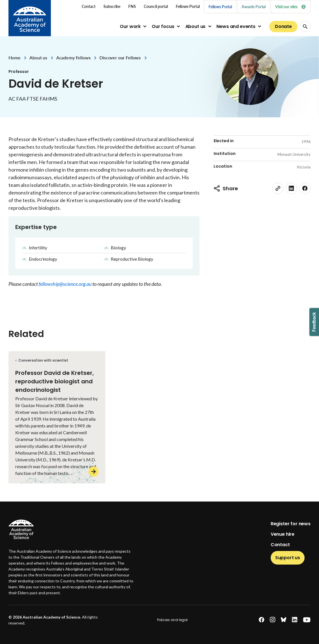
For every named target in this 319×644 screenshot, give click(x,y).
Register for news (291, 524)
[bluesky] (284, 620)
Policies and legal (172, 620)
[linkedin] (291, 188)
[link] (278, 188)
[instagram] (273, 620)
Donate (283, 26)
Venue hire (283, 534)
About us (196, 26)
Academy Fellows (73, 58)
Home (14, 58)
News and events (236, 26)
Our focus (163, 26)
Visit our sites (290, 7)
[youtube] (307, 620)
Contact (280, 545)
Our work (130, 26)
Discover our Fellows (120, 58)
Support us (288, 558)
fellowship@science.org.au (66, 284)
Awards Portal (254, 7)
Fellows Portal (220, 7)
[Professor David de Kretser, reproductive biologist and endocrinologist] (57, 417)
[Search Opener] (305, 26)
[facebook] (305, 188)
